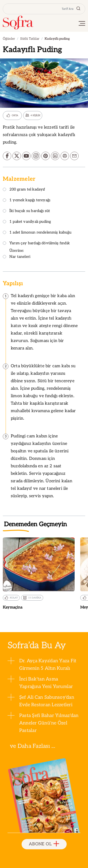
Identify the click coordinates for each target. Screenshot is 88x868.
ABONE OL (44, 844)
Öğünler (9, 39)
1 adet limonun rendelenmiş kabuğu (37, 233)
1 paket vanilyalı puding (27, 222)
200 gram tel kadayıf (24, 190)
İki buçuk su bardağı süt (26, 211)
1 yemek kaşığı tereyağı (27, 200)
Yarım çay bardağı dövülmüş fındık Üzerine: (36, 247)
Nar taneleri (17, 257)
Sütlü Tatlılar (30, 39)
